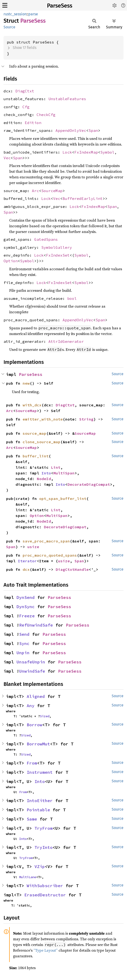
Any (31, 706)
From (32, 763)
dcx (26, 569)
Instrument (40, 772)
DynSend (26, 597)
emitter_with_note (43, 419)
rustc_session (15, 14)
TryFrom (44, 828)
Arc (35, 191)
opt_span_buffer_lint (63, 499)
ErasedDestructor (45, 895)
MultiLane (28, 877)
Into (46, 473)
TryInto (44, 847)
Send (24, 634)
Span (93, 130)
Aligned (36, 696)
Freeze (27, 616)
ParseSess (60, 6)
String (86, 419)
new (26, 383)
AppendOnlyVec (71, 130)
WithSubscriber (45, 886)
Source (9, 27)
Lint (56, 467)
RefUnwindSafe (36, 625)
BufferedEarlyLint (83, 198)
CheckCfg (46, 115)
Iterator (27, 561)
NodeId (44, 479)
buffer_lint (36, 456)
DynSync (26, 607)
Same (32, 819)
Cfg (26, 107)
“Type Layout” (46, 950)
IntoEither (40, 801)
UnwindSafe (32, 671)
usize (33, 547)
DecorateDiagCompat (89, 484)
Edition (33, 123)
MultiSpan (64, 473)
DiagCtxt (25, 91)
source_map (34, 433)
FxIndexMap (86, 152)
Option (11, 261)
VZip (40, 866)
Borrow (34, 725)
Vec (7, 158)
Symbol (107, 152)
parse (33, 14)
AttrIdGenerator (66, 341)
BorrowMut (38, 744)
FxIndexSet (58, 255)
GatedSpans (46, 239)
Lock (67, 152)
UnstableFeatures (67, 99)
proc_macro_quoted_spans (50, 555)
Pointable (38, 810)
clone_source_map (42, 442)
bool (72, 298)
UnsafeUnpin (31, 662)
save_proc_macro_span (46, 541)
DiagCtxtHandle (72, 569)
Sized (45, 716)
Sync (24, 643)
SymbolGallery (57, 247)
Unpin (23, 653)
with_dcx (32, 405)
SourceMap (52, 191)
